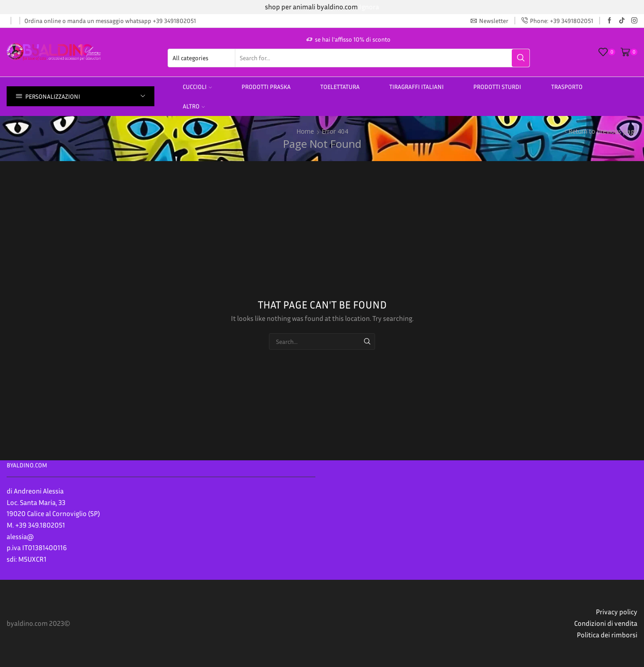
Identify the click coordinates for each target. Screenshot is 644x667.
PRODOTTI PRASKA (266, 87)
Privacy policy (617, 612)
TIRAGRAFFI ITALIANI (416, 87)
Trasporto (567, 87)
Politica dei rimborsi (607, 635)
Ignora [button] (369, 7)
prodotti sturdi (497, 87)
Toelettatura (340, 87)
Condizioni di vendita (606, 623)
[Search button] (521, 58)
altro (194, 106)
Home (305, 131)
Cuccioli (197, 87)
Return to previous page (603, 131)
